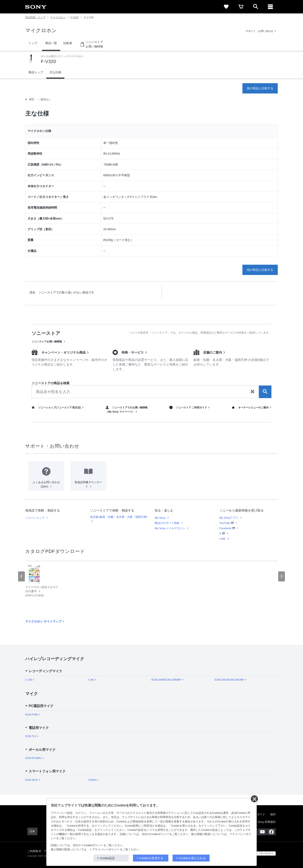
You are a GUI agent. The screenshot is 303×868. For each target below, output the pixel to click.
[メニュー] (270, 7)
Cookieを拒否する (151, 858)
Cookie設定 (108, 858)
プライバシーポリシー (106, 850)
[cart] (241, 7)
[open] (256, 7)
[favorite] (226, 7)
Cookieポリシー (93, 845)
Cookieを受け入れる (193, 858)
